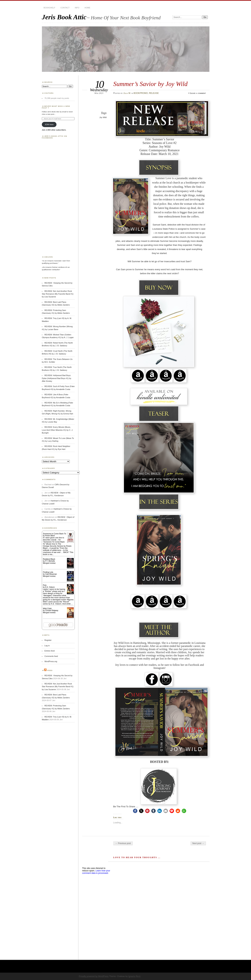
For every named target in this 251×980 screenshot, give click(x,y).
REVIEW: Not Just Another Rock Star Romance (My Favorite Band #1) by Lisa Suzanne (58, 294)
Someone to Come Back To (54, 534)
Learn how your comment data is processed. (96, 872)
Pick (45, 585)
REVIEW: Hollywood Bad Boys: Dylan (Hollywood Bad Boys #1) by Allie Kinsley (56, 378)
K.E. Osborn (50, 587)
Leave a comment (198, 93)
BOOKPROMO (141, 93)
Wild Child (47, 608)
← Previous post (123, 843)
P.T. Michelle (50, 561)
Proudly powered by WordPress (94, 976)
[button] (135, 811)
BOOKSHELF (49, 8)
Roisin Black (50, 536)
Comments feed (51, 656)
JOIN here (49, 124)
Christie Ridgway (52, 610)
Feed (50, 670)
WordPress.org (51, 661)
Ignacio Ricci (134, 976)
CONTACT (65, 8)
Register (48, 640)
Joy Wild (103, 117)
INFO (77, 8)
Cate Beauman (51, 574)
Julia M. (127, 93)
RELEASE (154, 93)
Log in (47, 646)
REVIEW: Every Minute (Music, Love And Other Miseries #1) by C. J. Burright (57, 430)
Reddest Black (49, 559)
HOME (87, 8)
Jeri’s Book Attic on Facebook (54, 137)
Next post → (198, 843)
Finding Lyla (48, 572)
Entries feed (50, 651)
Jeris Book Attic (64, 17)
